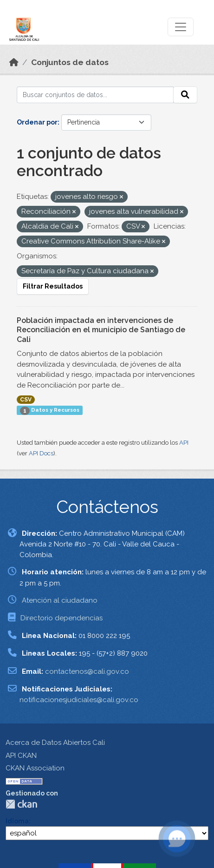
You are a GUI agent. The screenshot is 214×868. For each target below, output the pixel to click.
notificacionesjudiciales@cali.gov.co (79, 700)
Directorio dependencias (62, 618)
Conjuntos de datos (70, 62)
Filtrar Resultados (53, 286)
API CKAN (21, 756)
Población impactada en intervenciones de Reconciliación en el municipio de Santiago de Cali (101, 330)
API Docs (41, 453)
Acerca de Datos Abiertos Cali (55, 743)
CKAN (21, 804)
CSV (26, 400)
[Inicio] (14, 62)
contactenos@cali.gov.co (87, 671)
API (184, 443)
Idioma (17, 821)
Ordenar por (37, 122)
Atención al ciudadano (60, 600)
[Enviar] (185, 95)
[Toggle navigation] (181, 27)
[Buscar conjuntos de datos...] (95, 95)
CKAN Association (35, 768)
